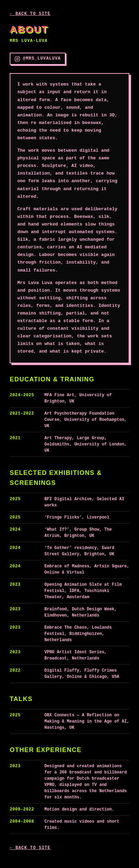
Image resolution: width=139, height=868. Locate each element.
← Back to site (30, 14)
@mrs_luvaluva (38, 59)
